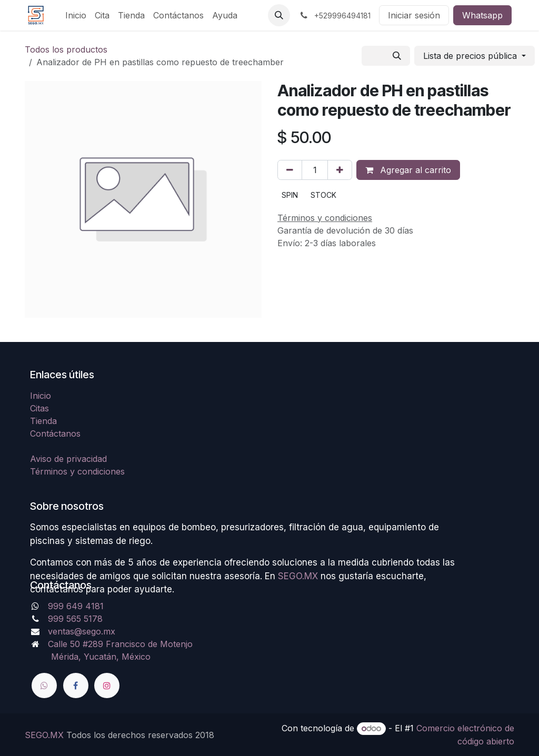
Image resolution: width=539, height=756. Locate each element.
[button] (279, 15)
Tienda (43, 421)
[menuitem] (76, 15)
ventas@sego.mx (82, 631)
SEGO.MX (44, 735)
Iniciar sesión (414, 15)
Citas (39, 408)
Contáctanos (55, 434)
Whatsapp (482, 15)
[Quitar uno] (290, 170)
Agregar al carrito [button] (408, 170)
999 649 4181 (76, 606)
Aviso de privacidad (68, 459)
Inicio (41, 396)
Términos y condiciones (77, 471)
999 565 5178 (75, 619)
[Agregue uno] (340, 170)
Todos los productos (66, 49)
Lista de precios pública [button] (471, 56)
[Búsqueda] (397, 56)
